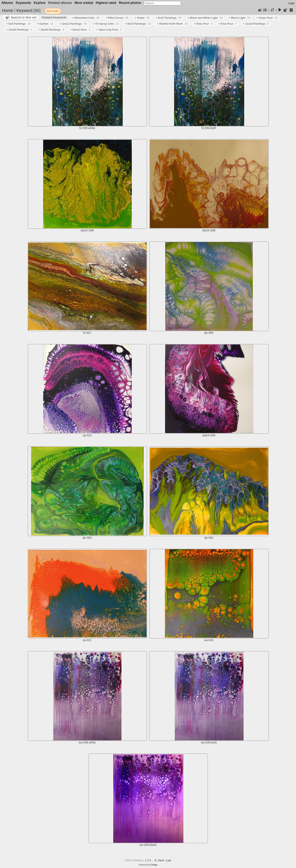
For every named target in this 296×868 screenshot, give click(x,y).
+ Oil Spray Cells (106, 24)
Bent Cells (53, 11)
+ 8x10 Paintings (138, 24)
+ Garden (45, 24)
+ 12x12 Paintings (73, 24)
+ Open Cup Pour (109, 30)
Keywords (24, 3)
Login (291, 3)
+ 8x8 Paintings (18, 24)
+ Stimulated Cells (86, 18)
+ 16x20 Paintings (51, 30)
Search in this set (24, 17)
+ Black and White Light (205, 18)
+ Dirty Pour (203, 24)
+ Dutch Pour (80, 30)
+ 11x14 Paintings (256, 24)
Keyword (24, 10)
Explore (40, 3)
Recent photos (130, 3)
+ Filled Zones (117, 18)
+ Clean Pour (267, 18)
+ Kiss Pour (228, 24)
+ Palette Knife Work (172, 24)
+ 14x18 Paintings (19, 30)
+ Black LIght (240, 18)
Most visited (84, 3)
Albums (7, 3)
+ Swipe (142, 18)
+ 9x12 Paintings (169, 18)
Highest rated (106, 3)
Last (168, 860)
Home (8, 10)
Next (161, 860)
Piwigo (154, 865)
